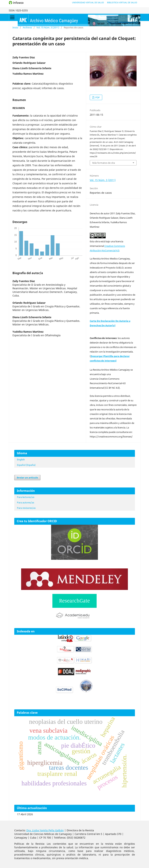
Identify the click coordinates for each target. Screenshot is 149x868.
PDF (97, 97)
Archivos (27, 27)
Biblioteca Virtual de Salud (122, 2)
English (21, 459)
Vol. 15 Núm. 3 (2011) (48, 27)
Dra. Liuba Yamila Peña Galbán (45, 830)
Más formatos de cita (104, 163)
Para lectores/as (26, 497)
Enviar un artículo (27, 478)
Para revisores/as (26, 508)
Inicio (15, 27)
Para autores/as (26, 502)
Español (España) (26, 465)
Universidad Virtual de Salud (88, 2)
